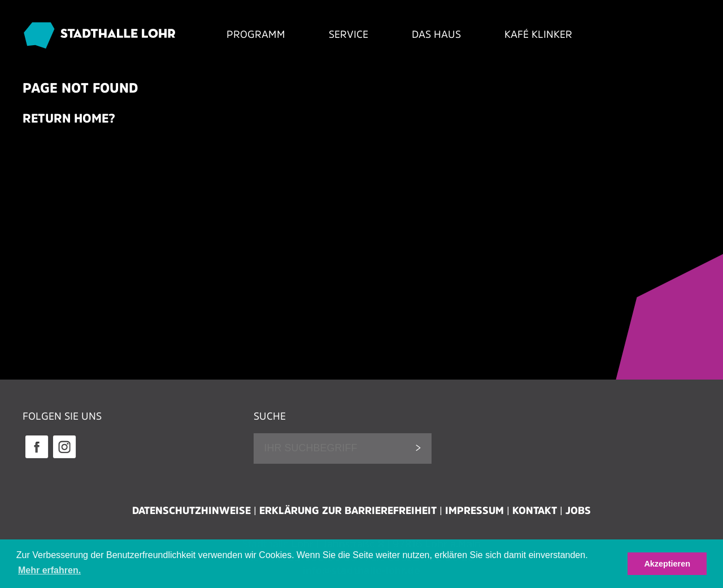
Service (349, 34)
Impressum (474, 511)
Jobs (578, 511)
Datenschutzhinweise (191, 511)
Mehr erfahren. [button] (49, 570)
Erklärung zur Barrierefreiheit (348, 511)
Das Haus (436, 34)
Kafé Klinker (538, 34)
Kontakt (535, 511)
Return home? (69, 118)
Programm (256, 34)
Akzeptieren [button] (667, 564)
